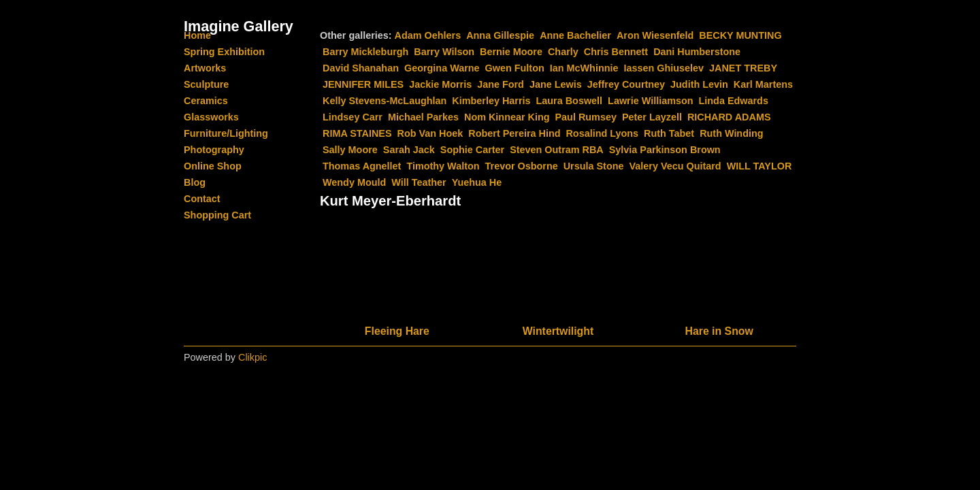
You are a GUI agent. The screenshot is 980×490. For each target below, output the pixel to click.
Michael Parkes (423, 117)
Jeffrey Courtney (626, 84)
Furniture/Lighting (226, 133)
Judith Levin (699, 84)
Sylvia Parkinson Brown (665, 150)
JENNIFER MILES (363, 84)
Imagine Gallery (239, 26)
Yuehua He (477, 182)
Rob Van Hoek (430, 133)
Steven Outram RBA (557, 150)
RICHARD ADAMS (729, 117)
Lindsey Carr (353, 117)
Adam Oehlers (428, 35)
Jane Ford (501, 84)
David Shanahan (361, 68)
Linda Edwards (734, 101)
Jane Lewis (556, 84)
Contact (202, 199)
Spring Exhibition (224, 52)
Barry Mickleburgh (365, 52)
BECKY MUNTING (740, 35)
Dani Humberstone (697, 52)
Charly (563, 52)
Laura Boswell (570, 101)
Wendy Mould (354, 182)
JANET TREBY (743, 68)
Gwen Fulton (515, 68)
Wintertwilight (558, 331)
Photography (214, 150)
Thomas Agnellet (362, 166)
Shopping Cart (217, 215)
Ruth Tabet (669, 133)
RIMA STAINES (357, 133)
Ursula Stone (594, 166)
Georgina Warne (442, 68)
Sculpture (206, 84)
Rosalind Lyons (602, 133)
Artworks (205, 68)
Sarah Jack (409, 150)
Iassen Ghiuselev (664, 68)
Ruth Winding (731, 133)
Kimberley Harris (491, 101)
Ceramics (206, 101)
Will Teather (419, 182)
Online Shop (213, 166)
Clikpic (252, 357)
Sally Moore (350, 150)
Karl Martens (763, 84)
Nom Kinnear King (507, 117)
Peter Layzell (652, 117)
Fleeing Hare (397, 331)
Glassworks (211, 117)
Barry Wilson (444, 52)
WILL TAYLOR (759, 166)
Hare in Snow (719, 331)
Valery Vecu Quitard (675, 166)
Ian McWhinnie (584, 68)
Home (197, 35)
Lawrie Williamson (650, 101)
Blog (195, 182)
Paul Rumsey (586, 117)
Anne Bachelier (575, 35)
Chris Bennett (616, 52)
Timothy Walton (443, 166)
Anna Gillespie (500, 35)
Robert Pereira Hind (514, 133)
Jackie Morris (440, 84)
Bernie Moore (511, 52)
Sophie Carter (472, 150)
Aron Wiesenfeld (655, 35)
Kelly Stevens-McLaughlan (385, 101)
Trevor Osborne (522, 166)
